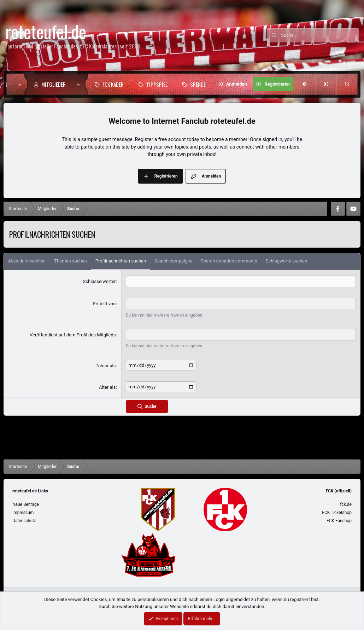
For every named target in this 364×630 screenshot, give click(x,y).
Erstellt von (104, 304)
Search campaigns (173, 261)
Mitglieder (54, 84)
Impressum (23, 513)
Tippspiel (157, 84)
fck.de (346, 504)
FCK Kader (113, 84)
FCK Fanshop (339, 521)
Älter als (107, 387)
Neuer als (106, 366)
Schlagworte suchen (286, 261)
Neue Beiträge (26, 504)
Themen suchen (70, 261)
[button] (80, 84)
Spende (198, 84)
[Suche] (320, 35)
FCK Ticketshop (337, 513)
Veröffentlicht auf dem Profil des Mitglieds (73, 335)
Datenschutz (24, 521)
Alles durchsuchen (27, 261)
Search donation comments (229, 261)
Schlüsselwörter (99, 281)
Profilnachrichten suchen (121, 261)
